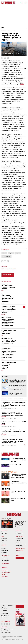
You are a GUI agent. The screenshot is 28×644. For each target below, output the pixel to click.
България (4, 530)
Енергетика (5, 550)
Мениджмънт (6, 555)
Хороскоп (18, 542)
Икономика (4, 552)
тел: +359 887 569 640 (7, 632)
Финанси (4, 547)
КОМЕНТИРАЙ (8, 275)
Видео (17, 555)
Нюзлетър (20, 558)
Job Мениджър (5, 561)
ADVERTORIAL (5, 376)
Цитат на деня (19, 546)
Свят (3, 28)
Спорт (17, 553)
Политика (4, 532)
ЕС (2, 542)
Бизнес (4, 545)
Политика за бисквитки (5, 618)
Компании (4, 549)
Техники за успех (6, 559)
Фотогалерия (19, 538)
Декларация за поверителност (5, 616)
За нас (3, 605)
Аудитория (4, 607)
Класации (18, 540)
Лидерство (4, 557)
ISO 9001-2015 (5, 609)
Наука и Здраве (20, 549)
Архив (3, 574)
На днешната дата (20, 544)
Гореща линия (6, 572)
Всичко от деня (6, 519)
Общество (4, 534)
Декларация (4, 611)
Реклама (18, 532)
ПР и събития (19, 534)
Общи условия (5, 613)
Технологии (5, 564)
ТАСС (22, 84)
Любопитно (19, 537)
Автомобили (19, 551)
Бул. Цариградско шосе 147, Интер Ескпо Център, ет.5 (7, 630)
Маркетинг (19, 530)
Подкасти (5, 570)
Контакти (5, 577)
